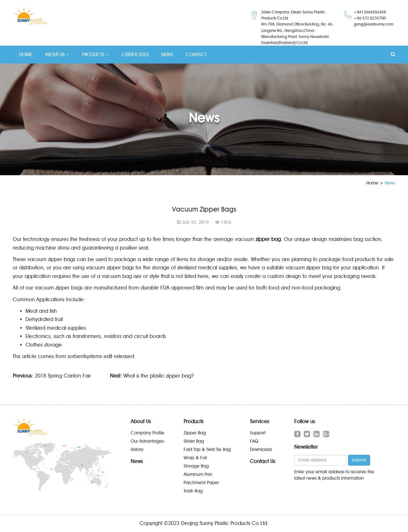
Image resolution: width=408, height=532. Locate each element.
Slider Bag (194, 441)
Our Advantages (147, 441)
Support (258, 433)
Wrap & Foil (195, 458)
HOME (26, 55)
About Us (141, 421)
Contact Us (262, 461)
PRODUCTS (95, 55)
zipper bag (268, 239)
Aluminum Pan (198, 474)
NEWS (167, 55)
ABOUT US (57, 55)
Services (259, 421)
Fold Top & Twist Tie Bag (207, 450)
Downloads (261, 450)
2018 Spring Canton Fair (63, 376)
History (137, 450)
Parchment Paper (201, 483)
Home (372, 183)
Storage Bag (196, 466)
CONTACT (196, 55)
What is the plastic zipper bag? (159, 376)
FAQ (254, 441)
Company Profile (148, 433)
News (137, 461)
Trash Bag (193, 491)
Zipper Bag (195, 433)
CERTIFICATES (135, 55)
